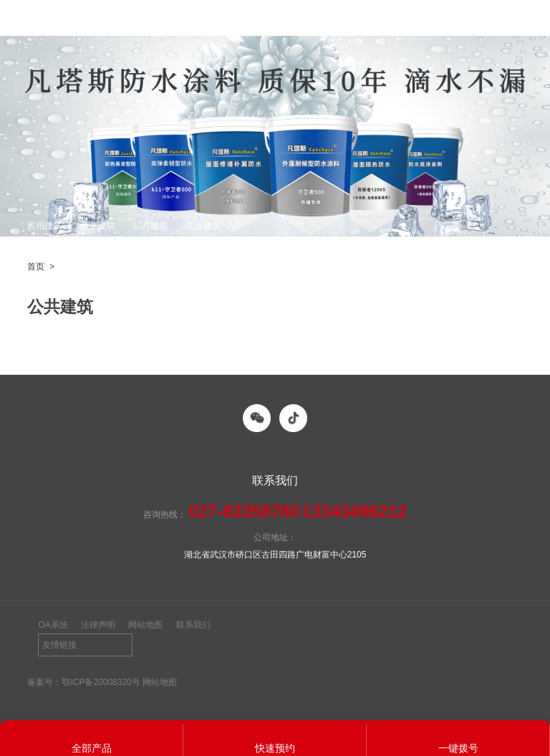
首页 (36, 267)
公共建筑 (150, 226)
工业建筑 (203, 226)
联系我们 (193, 625)
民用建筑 (44, 226)
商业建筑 (97, 226)
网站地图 (145, 625)
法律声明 (98, 625)
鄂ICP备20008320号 (101, 682)
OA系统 (53, 625)
